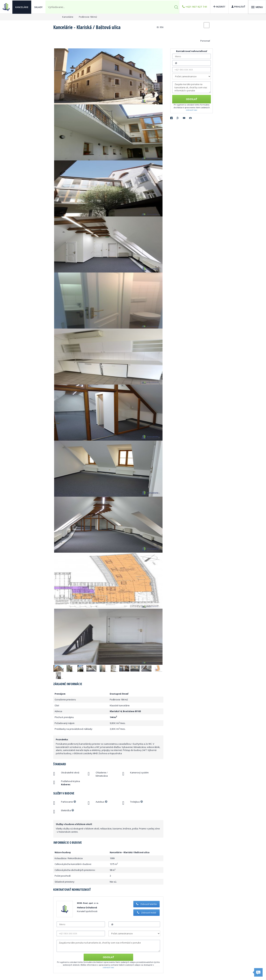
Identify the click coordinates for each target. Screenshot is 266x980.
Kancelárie (22, 7)
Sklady (38, 7)
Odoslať (108, 957)
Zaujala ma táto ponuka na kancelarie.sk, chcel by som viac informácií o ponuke (108, 946)
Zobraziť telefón (146, 904)
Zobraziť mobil (146, 913)
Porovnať (205, 41)
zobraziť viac (108, 967)
